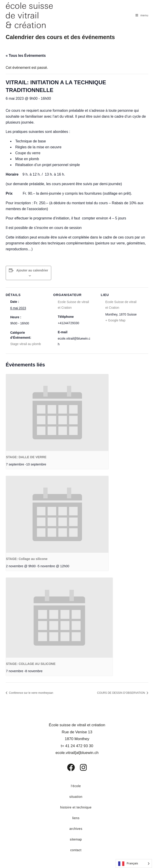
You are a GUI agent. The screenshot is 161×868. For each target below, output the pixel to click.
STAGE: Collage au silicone (27, 559)
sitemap (76, 839)
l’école (76, 786)
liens (76, 818)
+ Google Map (115, 320)
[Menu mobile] (142, 15)
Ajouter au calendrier (32, 270)
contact (76, 850)
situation (76, 797)
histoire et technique (76, 807)
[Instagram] (80, 767)
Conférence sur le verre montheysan (31, 693)
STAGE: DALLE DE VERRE (26, 457)
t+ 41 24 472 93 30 (77, 746)
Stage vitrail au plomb (26, 344)
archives (76, 829)
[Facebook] (68, 767)
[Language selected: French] (134, 864)
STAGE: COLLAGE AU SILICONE (31, 664)
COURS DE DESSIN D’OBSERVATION (121, 693)
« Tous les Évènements (26, 56)
